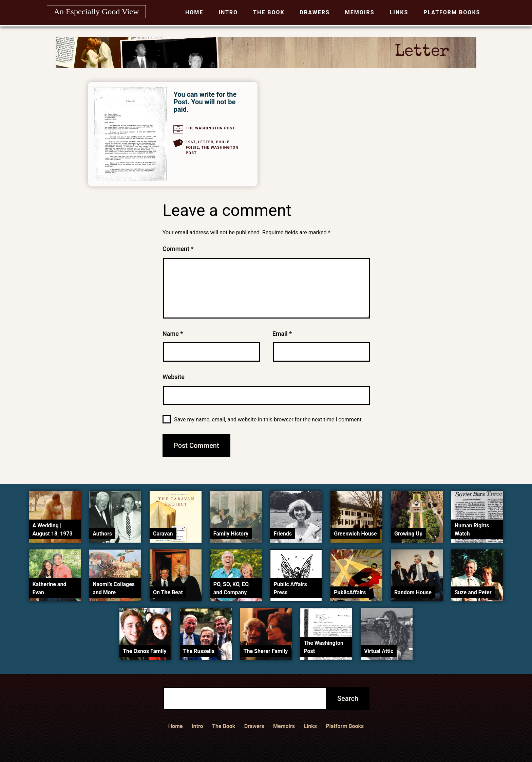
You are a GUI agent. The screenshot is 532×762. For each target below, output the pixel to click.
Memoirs (360, 12)
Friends (283, 534)
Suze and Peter (473, 592)
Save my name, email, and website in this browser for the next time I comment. (269, 420)
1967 (191, 142)
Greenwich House (355, 534)
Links (399, 12)
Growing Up (408, 534)
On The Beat (168, 592)
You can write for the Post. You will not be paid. (205, 102)
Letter (206, 142)
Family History (231, 534)
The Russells (199, 651)
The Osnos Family (145, 651)
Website (174, 377)
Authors (102, 534)
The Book (269, 12)
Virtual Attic (379, 651)
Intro (228, 12)
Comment (178, 249)
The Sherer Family (266, 651)
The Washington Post (210, 128)
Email (282, 334)
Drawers (315, 12)
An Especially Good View (97, 12)
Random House (413, 592)
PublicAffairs (350, 592)
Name (173, 334)
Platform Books (452, 12)
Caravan (163, 534)
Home (194, 12)
